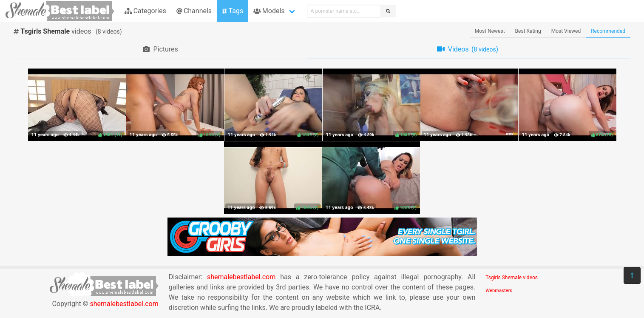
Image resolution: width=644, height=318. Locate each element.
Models (269, 11)
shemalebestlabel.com (124, 304)
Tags (233, 11)
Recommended (608, 31)
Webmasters (499, 291)
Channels (194, 11)
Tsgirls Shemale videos (512, 278)
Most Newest (490, 31)
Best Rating (528, 31)
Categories (145, 11)
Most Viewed (566, 31)
